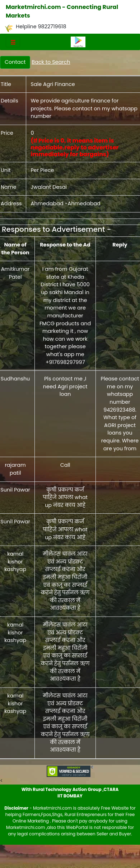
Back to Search (51, 62)
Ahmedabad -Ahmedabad (65, 203)
